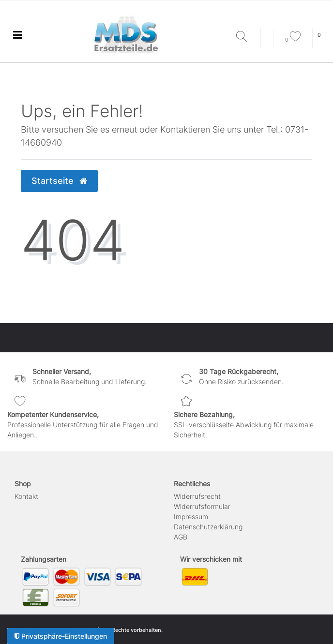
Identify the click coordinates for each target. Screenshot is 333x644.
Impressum (191, 517)
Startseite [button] (59, 181)
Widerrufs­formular (202, 506)
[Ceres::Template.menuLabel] (17, 35)
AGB (181, 537)
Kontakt (26, 496)
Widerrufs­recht (197, 496)
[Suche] (246, 37)
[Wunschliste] (293, 40)
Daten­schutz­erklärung (208, 527)
